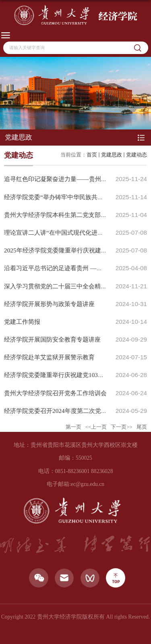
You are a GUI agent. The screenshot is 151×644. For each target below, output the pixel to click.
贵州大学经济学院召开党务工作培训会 (55, 393)
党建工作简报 (22, 322)
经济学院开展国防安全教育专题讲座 (52, 339)
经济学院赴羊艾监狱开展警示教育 (49, 357)
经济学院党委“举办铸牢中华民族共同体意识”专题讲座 (76, 197)
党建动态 (137, 155)
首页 (92, 155)
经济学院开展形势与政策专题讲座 (49, 304)
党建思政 (112, 155)
